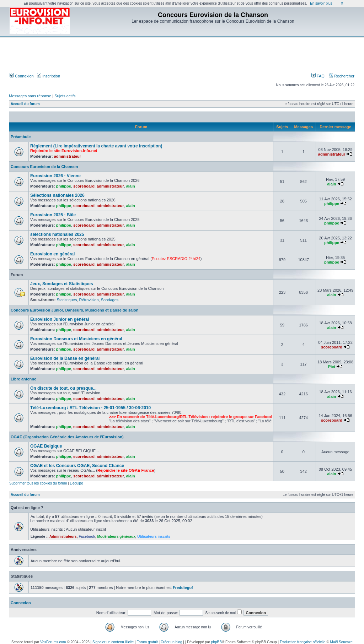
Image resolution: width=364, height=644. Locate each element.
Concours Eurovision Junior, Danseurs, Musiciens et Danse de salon (74, 310)
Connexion (22, 76)
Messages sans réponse (30, 96)
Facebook (87, 537)
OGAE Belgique (46, 446)
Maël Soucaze (341, 642)
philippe (64, 186)
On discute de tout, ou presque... (63, 388)
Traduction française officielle (303, 642)
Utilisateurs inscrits (154, 537)
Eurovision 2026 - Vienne (55, 176)
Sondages (110, 300)
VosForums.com (53, 642)
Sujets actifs (65, 96)
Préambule (21, 137)
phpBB (216, 642)
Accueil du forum (25, 104)
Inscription (49, 76)
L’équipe (76, 483)
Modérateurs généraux (116, 537)
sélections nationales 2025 (57, 234)
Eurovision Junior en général (60, 319)
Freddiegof (183, 588)
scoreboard (84, 186)
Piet (332, 367)
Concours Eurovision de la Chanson (44, 167)
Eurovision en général (52, 254)
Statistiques (67, 300)
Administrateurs (63, 537)
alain (131, 186)
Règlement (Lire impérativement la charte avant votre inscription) (96, 146)
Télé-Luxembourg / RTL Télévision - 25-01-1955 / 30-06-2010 (90, 408)
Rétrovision (89, 300)
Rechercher (342, 76)
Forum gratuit (147, 642)
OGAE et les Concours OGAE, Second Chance (77, 466)
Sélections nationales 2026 (57, 195)
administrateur (68, 156)
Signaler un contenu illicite (113, 642)
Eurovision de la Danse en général (65, 358)
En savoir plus (321, 3)
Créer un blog (172, 642)
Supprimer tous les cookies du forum (38, 483)
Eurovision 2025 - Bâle (53, 215)
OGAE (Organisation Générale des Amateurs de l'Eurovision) (67, 437)
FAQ (318, 76)
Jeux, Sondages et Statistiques (62, 284)
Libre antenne (23, 379)
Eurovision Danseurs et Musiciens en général (76, 339)
